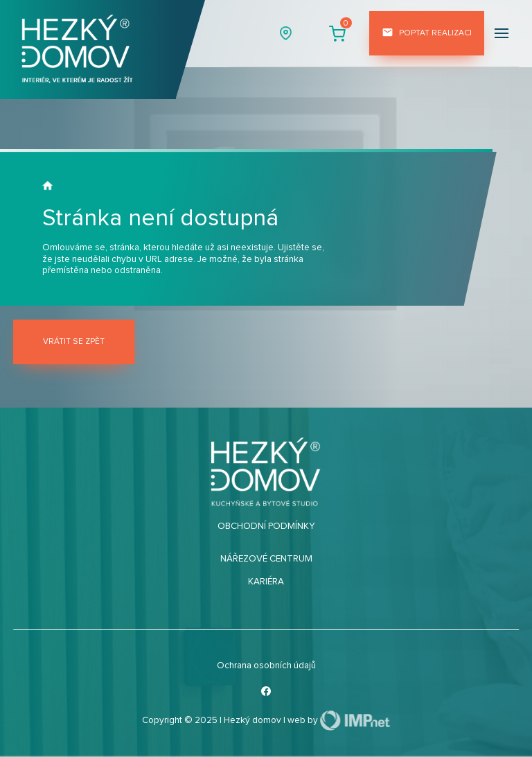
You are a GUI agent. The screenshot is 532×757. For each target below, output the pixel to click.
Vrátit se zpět (74, 341)
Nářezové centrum (266, 559)
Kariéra (266, 582)
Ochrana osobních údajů (266, 665)
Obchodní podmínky (266, 526)
